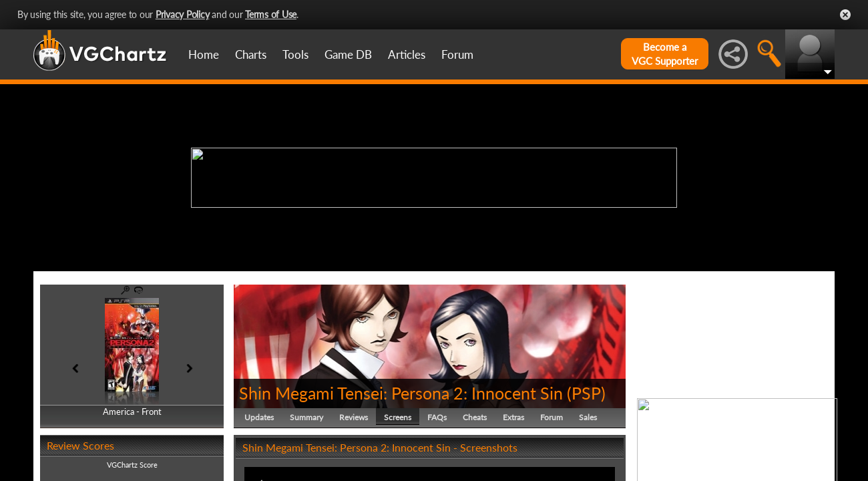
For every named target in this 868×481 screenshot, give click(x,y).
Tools (295, 54)
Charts (251, 54)
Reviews (354, 417)
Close (845, 15)
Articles (407, 54)
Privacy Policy (183, 14)
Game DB (348, 54)
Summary (306, 417)
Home (204, 54)
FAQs (437, 417)
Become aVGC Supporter (665, 54)
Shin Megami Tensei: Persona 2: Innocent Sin (401, 393)
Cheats (475, 417)
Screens (398, 417)
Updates (259, 417)
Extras (513, 417)
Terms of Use (271, 14)
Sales (588, 417)
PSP (586, 393)
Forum (457, 54)
